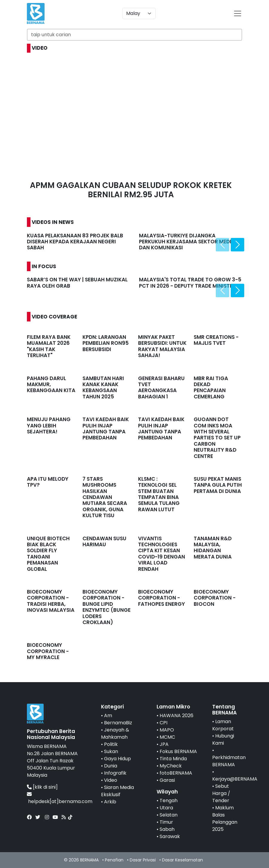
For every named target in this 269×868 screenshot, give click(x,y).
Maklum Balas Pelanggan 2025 (225, 818)
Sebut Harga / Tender (221, 793)
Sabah (167, 829)
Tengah (169, 801)
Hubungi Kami (223, 739)
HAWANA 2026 (176, 716)
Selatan (169, 815)
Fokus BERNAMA (178, 751)
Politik (111, 744)
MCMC (167, 737)
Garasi (167, 780)
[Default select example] (139, 13)
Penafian (114, 860)
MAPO (167, 730)
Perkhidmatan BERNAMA (229, 761)
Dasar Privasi (143, 860)
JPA (164, 744)
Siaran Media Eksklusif (117, 791)
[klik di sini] (45, 787)
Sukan (111, 751)
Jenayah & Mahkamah (115, 733)
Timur (166, 822)
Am (108, 716)
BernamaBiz (118, 723)
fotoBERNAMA (176, 773)
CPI (163, 723)
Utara (166, 808)
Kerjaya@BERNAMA (235, 779)
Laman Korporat (223, 725)
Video (111, 780)
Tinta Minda (173, 759)
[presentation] (223, 245)
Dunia (111, 766)
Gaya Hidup (117, 759)
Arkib (110, 802)
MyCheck (171, 766)
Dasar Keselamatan (182, 860)
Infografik (115, 773)
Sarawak (170, 836)
